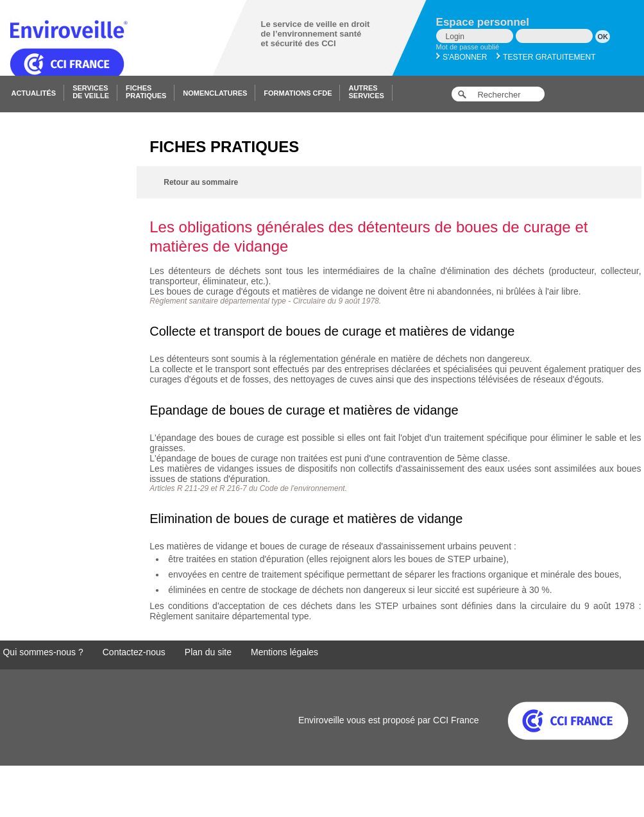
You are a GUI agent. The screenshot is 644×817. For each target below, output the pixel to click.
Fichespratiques (146, 92)
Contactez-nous (134, 652)
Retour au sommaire (201, 182)
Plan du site (208, 652)
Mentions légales (284, 652)
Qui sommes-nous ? (43, 652)
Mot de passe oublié (468, 47)
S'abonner (462, 57)
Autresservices (366, 92)
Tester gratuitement (546, 57)
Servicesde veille (91, 92)
